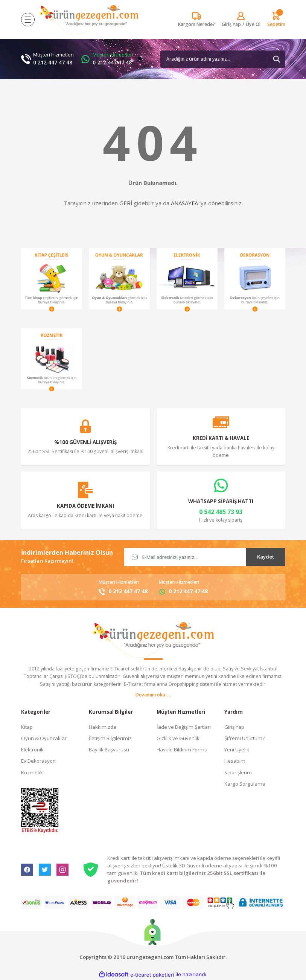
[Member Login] (231, 24)
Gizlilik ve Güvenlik (178, 738)
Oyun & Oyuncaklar (44, 738)
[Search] (223, 59)
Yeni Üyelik (237, 750)
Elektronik (32, 750)
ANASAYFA (184, 203)
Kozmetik (32, 772)
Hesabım (235, 761)
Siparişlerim (238, 772)
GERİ (126, 203)
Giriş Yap (234, 727)
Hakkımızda (103, 727)
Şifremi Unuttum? (244, 738)
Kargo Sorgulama (245, 784)
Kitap (27, 727)
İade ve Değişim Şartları (184, 727)
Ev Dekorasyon (38, 761)
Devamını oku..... (153, 695)
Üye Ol (253, 24)
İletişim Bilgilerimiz (110, 738)
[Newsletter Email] (205, 557)
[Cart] (276, 20)
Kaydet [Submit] (266, 557)
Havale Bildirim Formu (182, 750)
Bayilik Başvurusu (109, 750)
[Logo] (89, 20)
